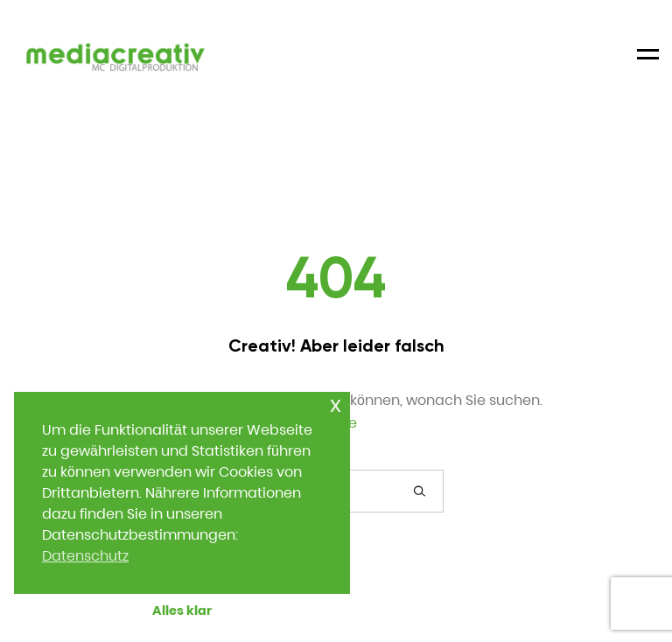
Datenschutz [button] (85, 556)
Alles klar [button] (182, 611)
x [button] (336, 405)
